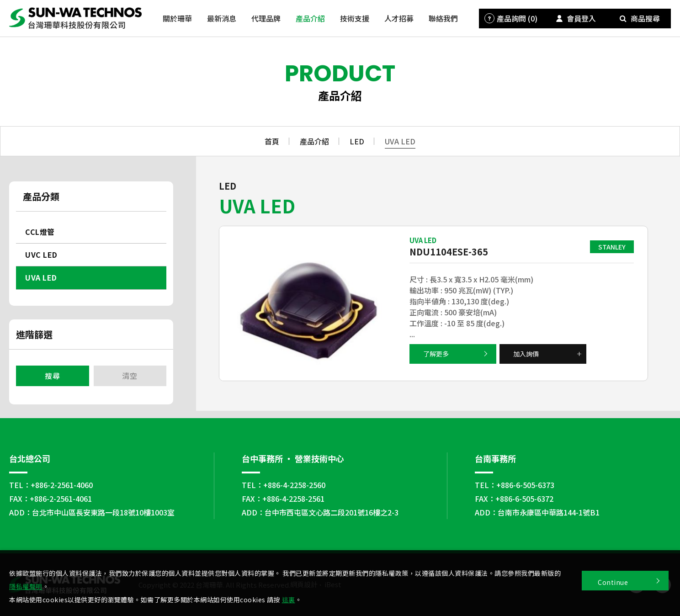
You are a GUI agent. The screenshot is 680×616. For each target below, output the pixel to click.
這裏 (289, 600)
